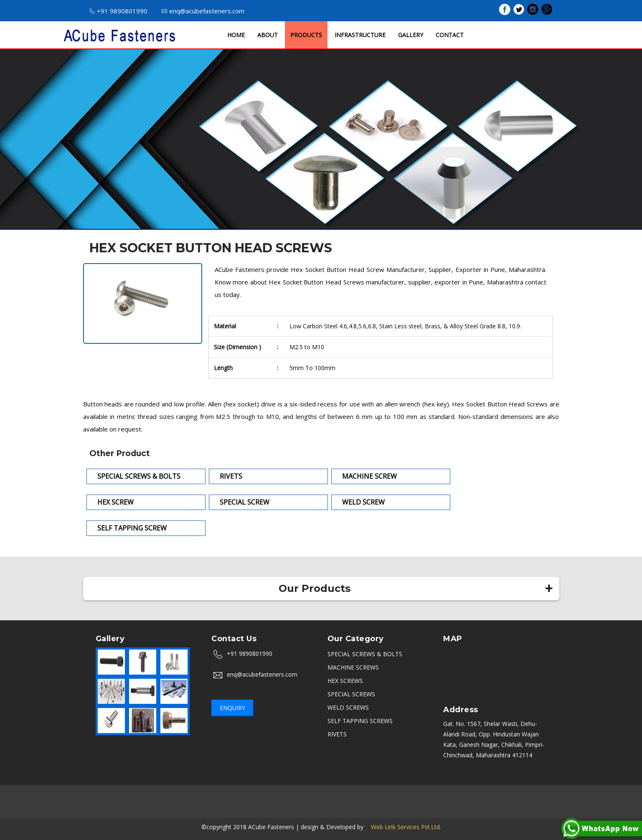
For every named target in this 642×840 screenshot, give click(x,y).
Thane (242, 805)
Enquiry (232, 708)
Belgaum (374, 805)
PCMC (489, 794)
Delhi (253, 794)
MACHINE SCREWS (353, 667)
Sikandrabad (394, 794)
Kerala (308, 805)
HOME (236, 35)
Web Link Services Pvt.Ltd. (403, 827)
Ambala (324, 794)
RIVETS (337, 734)
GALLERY (411, 35)
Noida (275, 794)
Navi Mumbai (275, 805)
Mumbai (101, 794)
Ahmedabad (457, 794)
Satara (402, 805)
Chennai (229, 794)
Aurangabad (195, 794)
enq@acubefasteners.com (203, 11)
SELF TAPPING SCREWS (360, 721)
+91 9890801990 (118, 11)
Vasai (447, 805)
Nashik (163, 794)
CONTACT (450, 35)
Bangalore (133, 794)
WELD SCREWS (348, 707)
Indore (299, 794)
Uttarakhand (210, 805)
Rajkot (426, 794)
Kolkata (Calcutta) (528, 794)
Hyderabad (356, 794)
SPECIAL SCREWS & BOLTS (365, 654)
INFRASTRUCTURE (360, 35)
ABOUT (268, 35)
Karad (425, 805)
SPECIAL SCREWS (351, 694)
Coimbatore (339, 805)
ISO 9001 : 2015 (409, 10)
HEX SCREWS (345, 681)
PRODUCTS (306, 35)
